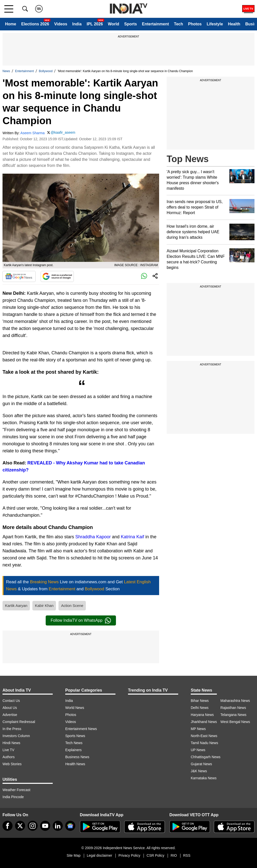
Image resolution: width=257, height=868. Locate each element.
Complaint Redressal (19, 722)
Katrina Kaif (132, 537)
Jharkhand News (204, 722)
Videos (61, 24)
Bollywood (46, 71)
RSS (187, 855)
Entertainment (155, 24)
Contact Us (11, 701)
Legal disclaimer (100, 855)
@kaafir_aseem (63, 132)
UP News (198, 750)
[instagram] (33, 826)
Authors (9, 757)
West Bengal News (235, 722)
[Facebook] (8, 826)
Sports (131, 24)
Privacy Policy (129, 855)
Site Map (73, 855)
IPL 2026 (95, 24)
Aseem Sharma (32, 133)
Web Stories (12, 764)
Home (11, 24)
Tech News (74, 743)
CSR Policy (155, 855)
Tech (178, 24)
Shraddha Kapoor (93, 537)
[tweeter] (20, 826)
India (77, 24)
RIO (174, 855)
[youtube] (45, 826)
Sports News (75, 736)
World (114, 24)
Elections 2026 (35, 24)
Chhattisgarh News (206, 757)
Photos (195, 24)
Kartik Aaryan (16, 606)
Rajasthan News (233, 708)
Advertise (10, 715)
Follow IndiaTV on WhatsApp (81, 620)
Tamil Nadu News (204, 743)
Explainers (73, 750)
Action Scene (72, 606)
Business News (77, 757)
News (6, 71)
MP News (198, 729)
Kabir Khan (44, 606)
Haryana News (202, 715)
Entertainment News (81, 729)
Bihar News (200, 701)
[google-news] (70, 826)
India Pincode (13, 797)
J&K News (199, 771)
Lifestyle (215, 24)
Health (234, 24)
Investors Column (16, 736)
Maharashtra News (235, 701)
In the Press (12, 729)
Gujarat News (201, 764)
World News (75, 708)
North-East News (204, 736)
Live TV (8, 750)
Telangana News (233, 715)
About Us (10, 708)
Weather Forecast (16, 790)
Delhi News (200, 708)
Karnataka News (204, 778)
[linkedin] (58, 826)
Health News (75, 764)
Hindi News (11, 743)
